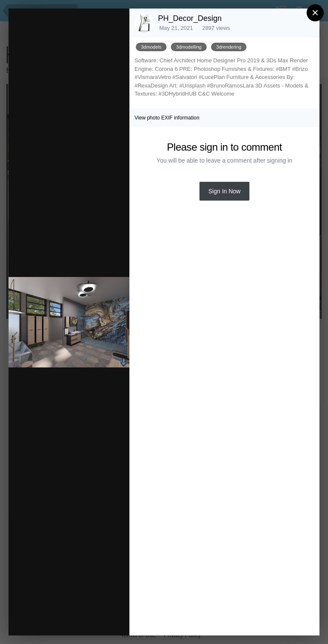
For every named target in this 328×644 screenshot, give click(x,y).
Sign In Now (224, 191)
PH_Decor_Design (190, 18)
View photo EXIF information (167, 118)
